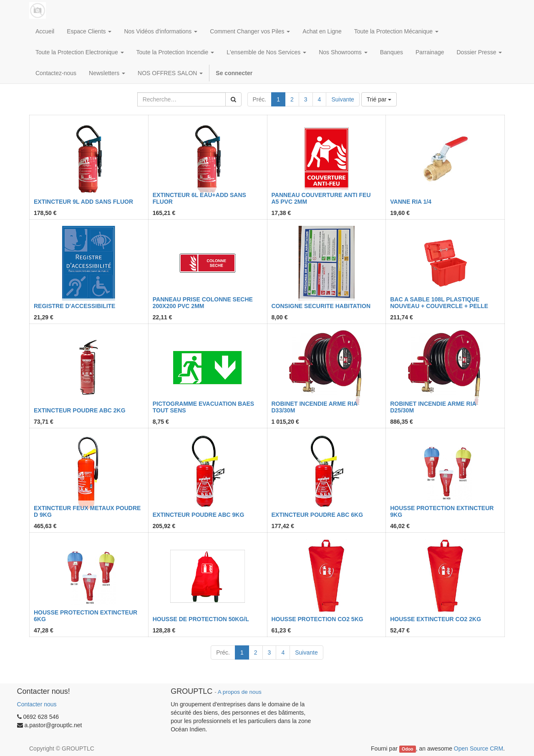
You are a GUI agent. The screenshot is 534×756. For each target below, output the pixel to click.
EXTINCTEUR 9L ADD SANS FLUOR (83, 202)
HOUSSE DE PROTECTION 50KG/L (201, 619)
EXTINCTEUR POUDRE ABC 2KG (80, 410)
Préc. (260, 99)
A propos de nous (240, 692)
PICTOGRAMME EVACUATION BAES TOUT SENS (203, 407)
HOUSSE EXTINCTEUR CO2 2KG (436, 619)
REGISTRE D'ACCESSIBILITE (74, 306)
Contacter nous (37, 704)
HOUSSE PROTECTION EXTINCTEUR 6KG (86, 616)
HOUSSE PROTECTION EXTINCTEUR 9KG (442, 511)
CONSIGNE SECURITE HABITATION (321, 306)
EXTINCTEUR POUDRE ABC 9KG (199, 515)
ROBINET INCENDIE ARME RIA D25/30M (433, 407)
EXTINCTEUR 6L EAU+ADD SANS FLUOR (199, 198)
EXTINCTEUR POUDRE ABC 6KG (317, 515)
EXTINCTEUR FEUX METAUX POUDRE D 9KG (87, 511)
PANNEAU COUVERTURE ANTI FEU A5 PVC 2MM (321, 198)
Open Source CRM (479, 748)
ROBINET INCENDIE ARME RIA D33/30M (315, 407)
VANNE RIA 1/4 (411, 202)
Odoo (407, 749)
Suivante (343, 99)
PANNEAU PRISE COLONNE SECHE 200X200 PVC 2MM (203, 302)
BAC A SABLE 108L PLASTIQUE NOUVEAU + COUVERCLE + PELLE (439, 302)
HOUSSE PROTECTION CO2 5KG (317, 619)
